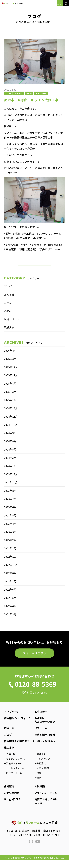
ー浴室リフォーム (13, 771)
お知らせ (19, 93)
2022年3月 (10, 622)
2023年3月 (10, 540)
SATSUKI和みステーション (45, 728)
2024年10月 (11, 432)
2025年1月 (10, 408)
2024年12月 (11, 416)
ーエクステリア (42, 766)
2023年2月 (10, 548)
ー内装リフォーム (13, 780)
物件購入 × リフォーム (17, 726)
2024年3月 (10, 465)
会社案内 (9, 794)
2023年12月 (11, 482)
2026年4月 (10, 358)
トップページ (12, 719)
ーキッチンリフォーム (15, 766)
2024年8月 (10, 449)
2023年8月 (10, 498)
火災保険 (40, 794)
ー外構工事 (10, 762)
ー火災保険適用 (42, 776)
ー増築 (38, 780)
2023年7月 (10, 507)
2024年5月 (10, 457)
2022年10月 (11, 573)
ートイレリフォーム (14, 776)
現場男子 (9, 335)
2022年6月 (10, 597)
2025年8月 (10, 391)
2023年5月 (10, 523)
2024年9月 (10, 441)
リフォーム (41, 736)
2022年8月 (10, 581)
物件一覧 (9, 736)
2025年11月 (11, 383)
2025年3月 (10, 399)
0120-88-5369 (25, 843)
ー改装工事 (40, 762)
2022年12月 (11, 564)
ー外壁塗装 (40, 771)
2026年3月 (10, 367)
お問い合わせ (12, 800)
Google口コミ (12, 807)
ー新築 (38, 785)
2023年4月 (10, 531)
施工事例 (9, 755)
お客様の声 (41, 719)
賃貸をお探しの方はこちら (46, 809)
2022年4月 (10, 614)
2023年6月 (10, 515)
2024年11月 (11, 424)
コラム (8, 310)
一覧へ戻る (35, 269)
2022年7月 (10, 589)
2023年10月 (11, 490)
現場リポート (41, 93)
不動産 (29, 93)
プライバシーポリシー (47, 800)
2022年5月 (10, 605)
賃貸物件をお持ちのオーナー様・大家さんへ (30, 749)
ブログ (8, 93)
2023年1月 (10, 556)
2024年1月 (10, 474)
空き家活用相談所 (45, 742)
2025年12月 (11, 375)
